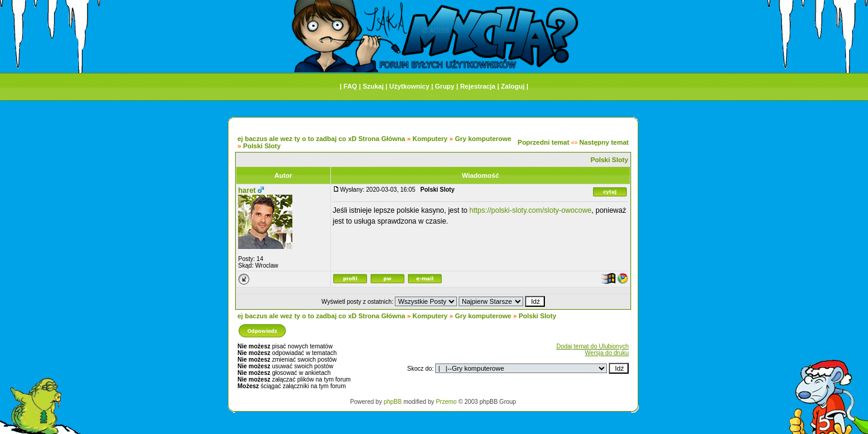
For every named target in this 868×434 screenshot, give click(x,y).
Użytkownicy (410, 86)
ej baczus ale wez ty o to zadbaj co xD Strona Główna (321, 139)
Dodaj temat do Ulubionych (593, 346)
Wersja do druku (607, 353)
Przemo (446, 402)
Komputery (430, 139)
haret (247, 190)
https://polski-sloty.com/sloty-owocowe (531, 210)
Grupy (445, 86)
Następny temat (604, 142)
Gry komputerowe (483, 139)
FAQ (351, 86)
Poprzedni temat (544, 142)
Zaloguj (513, 86)
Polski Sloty (262, 146)
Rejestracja (478, 86)
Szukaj (373, 86)
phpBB (392, 402)
